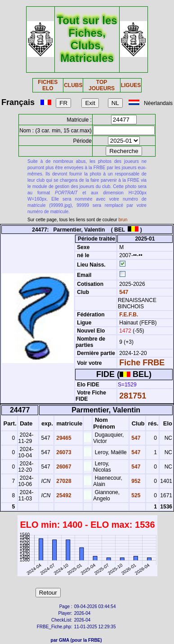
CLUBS (73, 85)
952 (135, 481)
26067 (63, 467)
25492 (63, 495)
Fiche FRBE (142, 363)
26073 (63, 452)
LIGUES (131, 85)
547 (123, 292)
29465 (63, 438)
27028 (63, 481)
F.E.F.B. (129, 315)
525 (135, 495)
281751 (133, 396)
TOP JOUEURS (102, 85)
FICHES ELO (48, 85)
